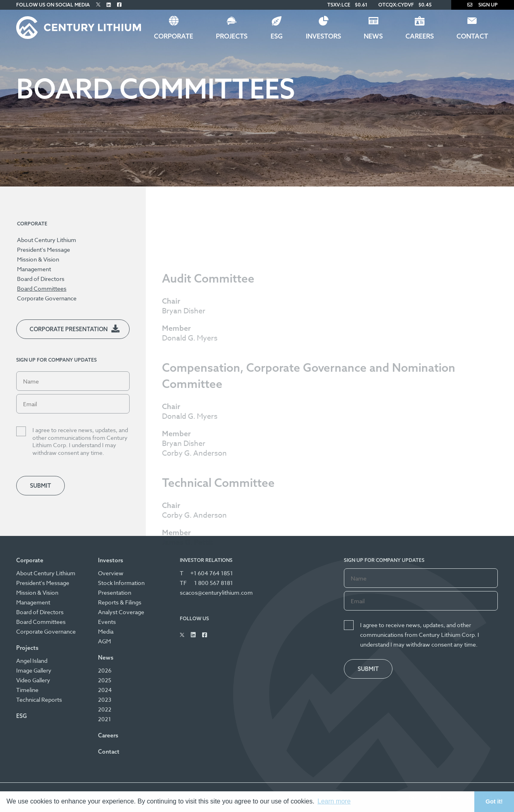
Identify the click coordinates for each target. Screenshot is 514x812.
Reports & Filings (120, 602)
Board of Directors (41, 279)
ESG (277, 36)
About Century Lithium (47, 240)
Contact (472, 36)
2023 (105, 700)
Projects (232, 36)
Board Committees (42, 288)
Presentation (115, 592)
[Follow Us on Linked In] (109, 5)
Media (106, 631)
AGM (105, 641)
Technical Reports (39, 700)
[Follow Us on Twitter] (98, 5)
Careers (420, 36)
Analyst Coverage (121, 612)
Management (34, 269)
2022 (105, 709)
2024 (105, 690)
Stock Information (121, 583)
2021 (105, 719)
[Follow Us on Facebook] (119, 5)
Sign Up (483, 5)
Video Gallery (33, 680)
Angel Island (32, 661)
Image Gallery (34, 670)
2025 (105, 680)
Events (107, 622)
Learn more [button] (334, 801)
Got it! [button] (494, 801)
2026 (105, 670)
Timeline (27, 690)
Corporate (174, 36)
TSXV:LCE (339, 5)
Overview (111, 573)
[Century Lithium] (79, 28)
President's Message (44, 250)
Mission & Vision (38, 259)
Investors (323, 36)
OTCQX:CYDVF (396, 5)
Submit (41, 486)
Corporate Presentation (69, 329)
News (373, 36)
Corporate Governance (47, 298)
